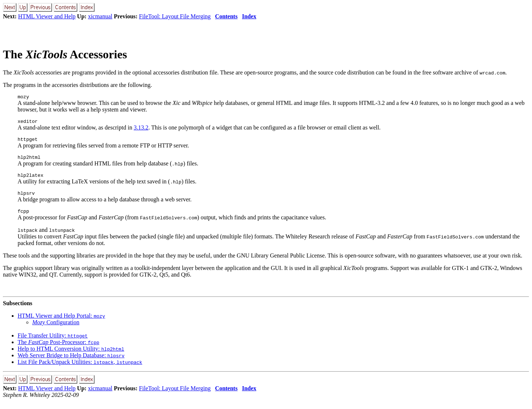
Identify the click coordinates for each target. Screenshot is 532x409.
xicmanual (100, 16)
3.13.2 (141, 130)
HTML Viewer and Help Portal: (61, 323)
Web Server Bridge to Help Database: (71, 363)
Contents (226, 16)
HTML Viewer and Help (47, 16)
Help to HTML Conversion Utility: (71, 356)
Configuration (56, 330)
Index (249, 16)
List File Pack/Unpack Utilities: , (80, 370)
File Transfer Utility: (53, 343)
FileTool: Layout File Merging (175, 16)
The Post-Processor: (58, 350)
